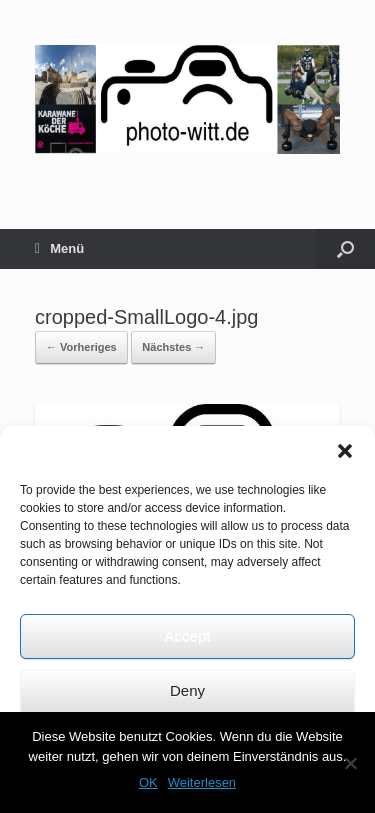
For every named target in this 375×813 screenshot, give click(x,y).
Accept (188, 635)
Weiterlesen (202, 782)
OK (148, 782)
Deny (187, 690)
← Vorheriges (81, 347)
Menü (59, 249)
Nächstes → (173, 347)
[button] (345, 451)
